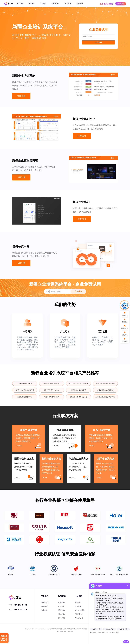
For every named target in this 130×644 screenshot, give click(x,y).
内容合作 (62, 603)
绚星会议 (44, 610)
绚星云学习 (45, 603)
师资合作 (62, 606)
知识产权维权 (80, 610)
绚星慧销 (43, 4)
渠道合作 (62, 610)
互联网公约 (79, 614)
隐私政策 (78, 606)
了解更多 (19, 446)
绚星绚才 (20, 4)
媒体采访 (62, 614)
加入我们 (62, 618)
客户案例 (68, 4)
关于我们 (80, 4)
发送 (125, 642)
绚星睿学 (32, 4)
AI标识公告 (79, 618)
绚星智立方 (56, 4)
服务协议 (78, 603)
